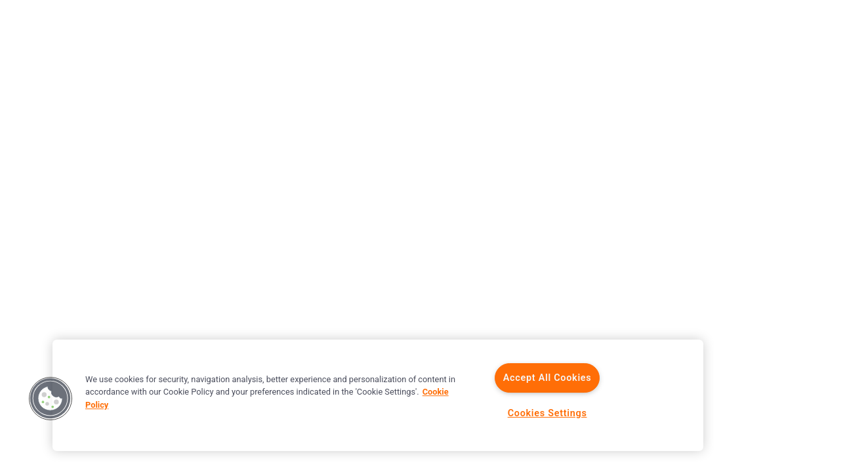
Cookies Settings (548, 413)
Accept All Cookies (548, 378)
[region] (378, 395)
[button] (51, 399)
